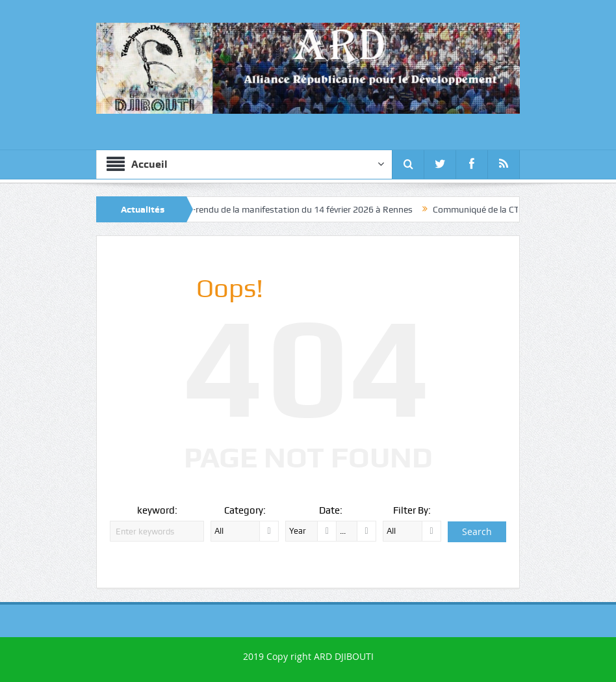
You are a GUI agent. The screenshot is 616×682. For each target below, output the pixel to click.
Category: (245, 510)
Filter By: (412, 510)
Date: (331, 510)
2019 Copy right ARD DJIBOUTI (308, 656)
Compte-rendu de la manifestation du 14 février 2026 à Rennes (296, 209)
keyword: (157, 510)
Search (477, 531)
